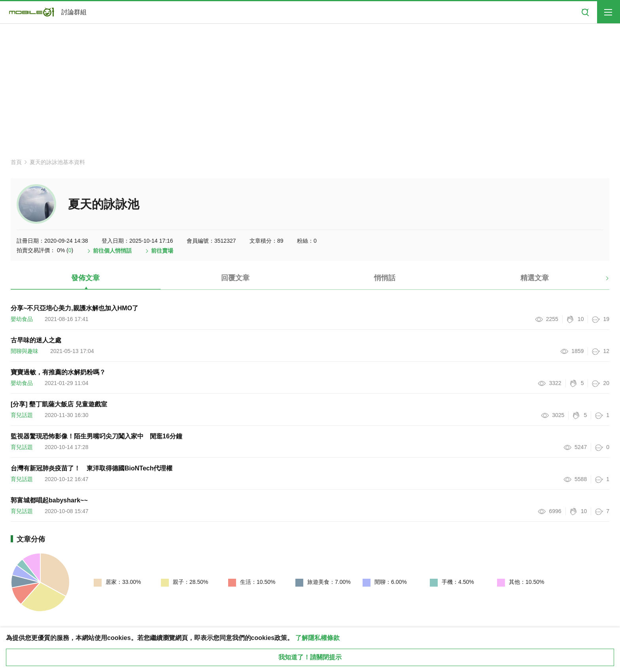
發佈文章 (85, 278)
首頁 (16, 162)
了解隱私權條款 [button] (318, 638)
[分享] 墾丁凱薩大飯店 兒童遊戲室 (59, 404)
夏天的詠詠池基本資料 (57, 162)
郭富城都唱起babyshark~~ (49, 500)
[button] (600, 281)
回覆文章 (235, 278)
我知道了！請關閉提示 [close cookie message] (310, 657)
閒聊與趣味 (25, 351)
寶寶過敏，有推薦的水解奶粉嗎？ (58, 372)
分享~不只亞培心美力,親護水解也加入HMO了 (75, 308)
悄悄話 (385, 278)
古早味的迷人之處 (36, 340)
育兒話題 (22, 415)
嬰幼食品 (22, 319)
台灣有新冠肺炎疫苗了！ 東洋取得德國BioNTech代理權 (92, 468)
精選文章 (535, 278)
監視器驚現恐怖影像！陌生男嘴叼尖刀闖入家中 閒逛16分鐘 (96, 436)
